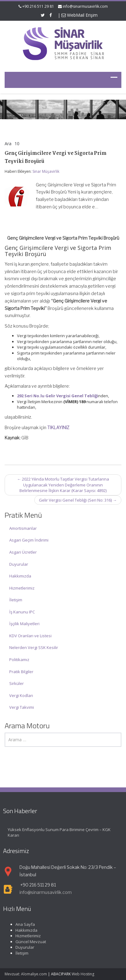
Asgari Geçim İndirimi (29, 540)
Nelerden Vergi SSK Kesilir (34, 647)
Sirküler (17, 683)
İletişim (16, 600)
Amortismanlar (23, 528)
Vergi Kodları (21, 695)
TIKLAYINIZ (58, 427)
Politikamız (19, 660)
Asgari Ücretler (23, 552)
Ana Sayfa (21, 924)
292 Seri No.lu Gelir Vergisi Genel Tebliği (58, 396)
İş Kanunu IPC (22, 612)
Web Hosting (83, 974)
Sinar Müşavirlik (46, 171)
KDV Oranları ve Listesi (30, 636)
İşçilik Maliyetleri (24, 624)
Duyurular (19, 564)
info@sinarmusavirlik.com (85, 6)
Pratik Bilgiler (21, 672)
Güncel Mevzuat (27, 942)
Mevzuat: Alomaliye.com (26, 974)
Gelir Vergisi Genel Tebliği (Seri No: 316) (78, 500)
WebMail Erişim (80, 15)
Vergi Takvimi (22, 707)
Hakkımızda (20, 576)
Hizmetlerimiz (22, 588)
